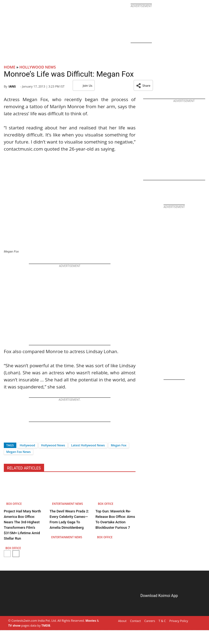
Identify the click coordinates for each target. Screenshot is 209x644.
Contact (136, 621)
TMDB (46, 625)
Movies (91, 620)
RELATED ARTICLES (24, 468)
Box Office (14, 504)
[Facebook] (8, 436)
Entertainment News (67, 504)
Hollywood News (38, 67)
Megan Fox (119, 445)
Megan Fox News (19, 452)
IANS (12, 86)
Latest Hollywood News (88, 445)
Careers (150, 621)
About (122, 621)
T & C (162, 621)
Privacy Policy (179, 621)
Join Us (84, 85)
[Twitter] (17, 436)
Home (10, 67)
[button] (143, 85)
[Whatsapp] (26, 436)
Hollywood (27, 445)
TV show (14, 625)
